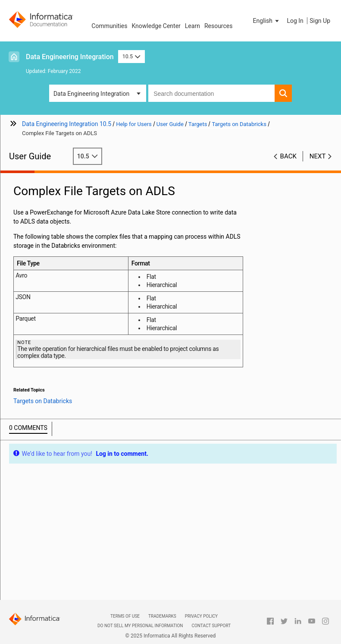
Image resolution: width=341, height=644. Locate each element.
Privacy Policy (201, 616)
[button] (267, 21)
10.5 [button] (131, 56)
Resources (219, 26)
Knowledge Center (156, 26)
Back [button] (288, 156)
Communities (109, 26)
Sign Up (320, 21)
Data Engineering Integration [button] (91, 94)
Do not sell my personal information (140, 626)
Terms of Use (125, 616)
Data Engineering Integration (70, 57)
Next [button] (318, 156)
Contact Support (211, 626)
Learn (192, 26)
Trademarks (162, 616)
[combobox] (211, 93)
